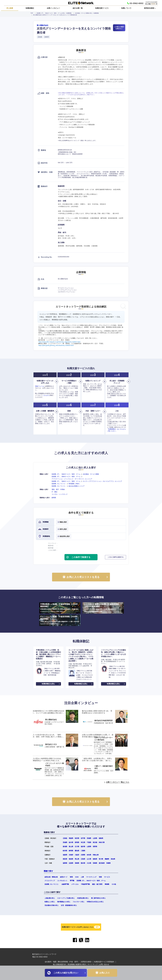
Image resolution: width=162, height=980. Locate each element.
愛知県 (77, 851)
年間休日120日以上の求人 (95, 902)
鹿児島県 (102, 863)
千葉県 (89, 842)
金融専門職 (65, 884)
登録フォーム (39, 386)
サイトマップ (93, 964)
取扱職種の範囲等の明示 (77, 964)
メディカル (75, 884)
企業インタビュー (53, 8)
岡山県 (77, 859)
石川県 (77, 847)
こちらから (46, 395)
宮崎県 (95, 863)
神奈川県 (102, 842)
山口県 (89, 859)
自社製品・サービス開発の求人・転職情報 (87, 13)
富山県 (71, 847)
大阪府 (77, 855)
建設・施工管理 (97, 884)
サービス (107, 877)
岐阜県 (65, 851)
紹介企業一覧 (78, 8)
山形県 (95, 838)
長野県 (95, 847)
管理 (71, 877)
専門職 (72, 881)
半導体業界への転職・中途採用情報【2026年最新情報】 (60, 608)
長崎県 (77, 863)
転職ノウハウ (126, 8)
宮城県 (89, 838)
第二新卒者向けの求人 (98, 898)
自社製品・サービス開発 (91, 474)
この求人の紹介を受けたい (119, 28)
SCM (77, 877)
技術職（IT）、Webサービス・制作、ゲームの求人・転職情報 (54, 13)
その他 (114, 884)
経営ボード (64, 877)
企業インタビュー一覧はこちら (118, 782)
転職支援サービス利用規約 (104, 962)
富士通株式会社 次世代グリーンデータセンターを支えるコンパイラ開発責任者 (55, 15)
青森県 (71, 838)
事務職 (107, 884)
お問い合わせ (104, 964)
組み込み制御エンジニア (77, 486)
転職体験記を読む (48, 684)
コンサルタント (62, 881)
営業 (100, 877)
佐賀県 (71, 863)
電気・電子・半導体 (58, 489)
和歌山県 (96, 855)
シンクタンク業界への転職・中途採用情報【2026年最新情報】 (103, 608)
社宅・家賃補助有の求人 (69, 905)
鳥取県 (65, 859)
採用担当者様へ (150, 8)
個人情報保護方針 (60, 964)
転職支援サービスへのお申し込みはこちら (81, 927)
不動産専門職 (85, 884)
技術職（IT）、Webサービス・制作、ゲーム (66, 474)
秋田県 (77, 838)
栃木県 (71, 842)
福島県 (101, 838)
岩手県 (83, 838)
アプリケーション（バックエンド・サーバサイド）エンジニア (72, 479)
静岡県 (54, 498)
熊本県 (83, 863)
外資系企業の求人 (83, 898)
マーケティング (91, 877)
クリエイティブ (50, 881)
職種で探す (48, 871)
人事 (82, 877)
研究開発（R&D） (74, 484)
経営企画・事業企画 (51, 877)
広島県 (83, 859)
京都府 (71, 855)
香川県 (101, 859)
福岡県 (65, 863)
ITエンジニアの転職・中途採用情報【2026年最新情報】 (60, 620)
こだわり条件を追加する (116, 557)
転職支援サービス (102, 8)
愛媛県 (107, 859)
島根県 (71, 859)
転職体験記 (30, 8)
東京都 (95, 842)
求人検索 (10, 8)
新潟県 (65, 847)
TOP (32, 13)
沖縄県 (108, 863)
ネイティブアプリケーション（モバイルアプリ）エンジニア (102, 481)
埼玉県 (83, 842)
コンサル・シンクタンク (60, 494)
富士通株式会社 (43, 25)
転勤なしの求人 (50, 902)
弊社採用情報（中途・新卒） (69, 962)
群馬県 (77, 842)
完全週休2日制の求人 (52, 905)
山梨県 (89, 847)
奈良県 (89, 855)
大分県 (89, 863)
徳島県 (95, 859)
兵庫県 (83, 855)
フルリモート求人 (79, 902)
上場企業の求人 (50, 898)
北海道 (65, 838)
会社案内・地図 (51, 962)
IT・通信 (54, 492)
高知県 (113, 859)
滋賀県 (65, 855)
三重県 (83, 851)
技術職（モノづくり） (59, 484)
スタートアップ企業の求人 (66, 898)
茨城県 (65, 842)
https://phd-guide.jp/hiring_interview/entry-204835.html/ (56, 345)
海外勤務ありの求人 (64, 902)
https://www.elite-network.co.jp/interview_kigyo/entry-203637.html (59, 342)
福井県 (83, 847)
